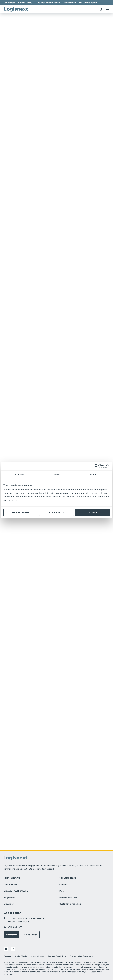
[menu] (108, 9)
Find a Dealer (31, 935)
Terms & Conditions (57, 956)
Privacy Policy (38, 956)
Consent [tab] (20, 475)
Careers (63, 884)
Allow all (92, 512)
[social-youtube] (6, 949)
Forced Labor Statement (81, 956)
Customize (57, 512)
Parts (62, 891)
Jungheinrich (70, 3)
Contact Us (11, 935)
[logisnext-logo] (16, 9)
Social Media (21, 956)
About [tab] (93, 475)
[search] (101, 9)
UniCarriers (9, 904)
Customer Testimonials (70, 904)
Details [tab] (56, 475)
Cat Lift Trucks (25, 3)
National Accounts (68, 897)
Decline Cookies (21, 512)
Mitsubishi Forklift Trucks (48, 3)
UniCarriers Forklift (88, 3)
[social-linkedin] (13, 949)
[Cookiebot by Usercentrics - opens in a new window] (97, 466)
